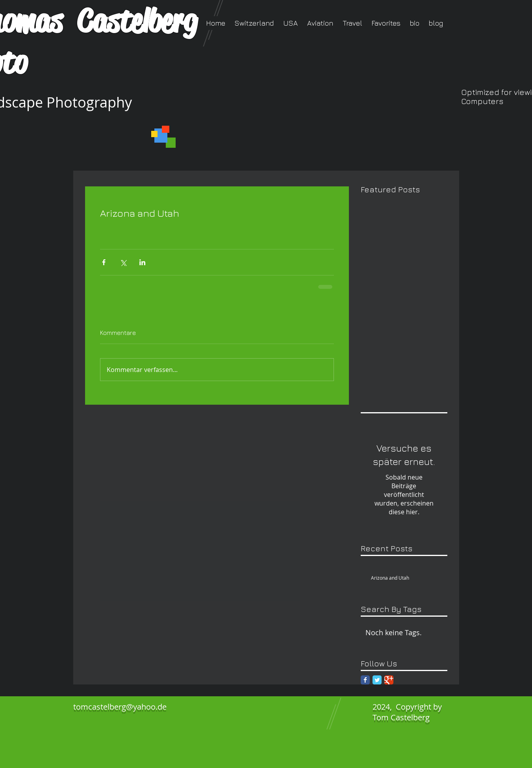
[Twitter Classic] (377, 680)
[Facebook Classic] (365, 680)
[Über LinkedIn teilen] (142, 262)
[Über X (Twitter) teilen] (123, 262)
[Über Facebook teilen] (104, 262)
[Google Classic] (389, 680)
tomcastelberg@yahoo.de (120, 707)
